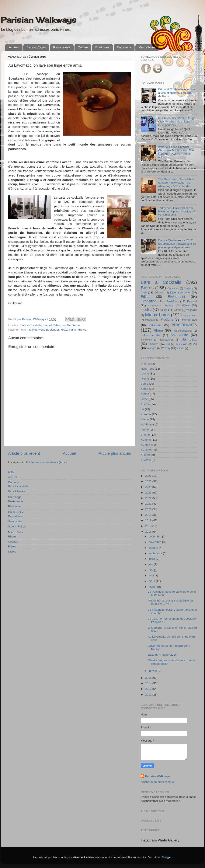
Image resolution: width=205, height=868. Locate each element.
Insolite (66, 325)
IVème (145, 374)
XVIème (146, 440)
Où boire (14, 482)
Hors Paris (147, 369)
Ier (142, 409)
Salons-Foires (17, 527)
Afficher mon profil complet (158, 782)
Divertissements (180, 292)
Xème (76, 325)
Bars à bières (17, 491)
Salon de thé (150, 335)
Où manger (15, 497)
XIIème (145, 404)
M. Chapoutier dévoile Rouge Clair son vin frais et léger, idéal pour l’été (177, 121)
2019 (149, 515)
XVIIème (146, 450)
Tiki (168, 344)
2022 (149, 498)
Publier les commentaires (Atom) (47, 462)
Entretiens (124, 47)
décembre (155, 536)
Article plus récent (24, 453)
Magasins (191, 310)
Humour (170, 306)
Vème (144, 384)
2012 (149, 695)
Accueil (14, 47)
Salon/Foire (179, 335)
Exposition (149, 301)
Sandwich (146, 340)
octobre (154, 548)
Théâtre (153, 344)
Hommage (153, 306)
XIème (145, 394)
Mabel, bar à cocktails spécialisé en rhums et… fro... (170, 602)
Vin (195, 344)
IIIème (145, 430)
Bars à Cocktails (31, 325)
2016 (149, 532)
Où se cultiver (17, 512)
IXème (145, 379)
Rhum (12, 536)
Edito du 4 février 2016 (162, 655)
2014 (149, 683)
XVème (145, 445)
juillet (152, 559)
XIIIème (146, 455)
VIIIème (146, 364)
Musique (150, 320)
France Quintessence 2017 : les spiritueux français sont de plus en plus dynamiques (177, 244)
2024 (149, 487)
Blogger (166, 857)
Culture (83, 47)
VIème (145, 419)
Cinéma (188, 289)
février (153, 587)
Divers (12, 552)
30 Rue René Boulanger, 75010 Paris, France (57, 330)
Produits (167, 319)
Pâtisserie (14, 506)
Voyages (152, 348)
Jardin (178, 310)
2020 (149, 509)
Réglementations (182, 331)
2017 (149, 526)
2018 (149, 520)
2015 (149, 678)
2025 (149, 481)
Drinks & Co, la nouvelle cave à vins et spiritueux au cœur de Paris (177, 93)
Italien (164, 310)
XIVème (146, 460)
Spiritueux (189, 339)
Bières (12, 546)
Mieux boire (147, 47)
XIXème (146, 414)
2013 (149, 689)
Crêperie (159, 293)
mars (152, 581)
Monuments (190, 316)
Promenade (190, 320)
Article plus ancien (115, 453)
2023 (149, 493)
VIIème (145, 435)
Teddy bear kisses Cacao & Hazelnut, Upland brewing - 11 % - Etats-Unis (177, 211)
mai (151, 570)
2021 (149, 504)
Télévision (181, 344)
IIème (144, 399)
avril (152, 576)
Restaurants (62, 47)
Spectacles (15, 521)
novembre (155, 542)
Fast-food (172, 301)
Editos (145, 297)
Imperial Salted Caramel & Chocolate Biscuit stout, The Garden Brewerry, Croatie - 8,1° (176, 152)
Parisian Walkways (39, 20)
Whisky (166, 348)
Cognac (13, 542)
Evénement (176, 297)
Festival (192, 301)
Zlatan (181, 348)
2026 (149, 476)
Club (144, 292)
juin (151, 564)
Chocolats (173, 289)
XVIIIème (147, 424)
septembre (156, 553)
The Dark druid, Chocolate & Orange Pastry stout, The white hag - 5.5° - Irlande (176, 183)
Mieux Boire (16, 532)
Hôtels (186, 305)
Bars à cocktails (18, 486)
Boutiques (102, 47)
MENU (12, 472)
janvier (153, 671)
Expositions (15, 516)
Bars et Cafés (36, 47)
